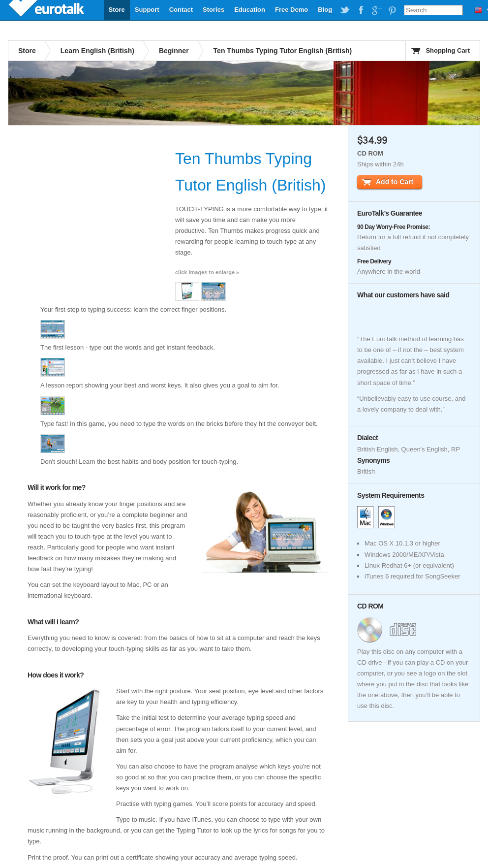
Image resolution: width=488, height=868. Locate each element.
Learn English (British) (97, 51)
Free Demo (291, 10)
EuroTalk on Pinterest (392, 10)
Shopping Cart (448, 50)
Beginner (174, 51)
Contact (181, 10)
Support (147, 10)
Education (250, 10)
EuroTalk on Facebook (361, 10)
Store (117, 10)
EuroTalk (47, 10)
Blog (325, 10)
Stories (213, 10)
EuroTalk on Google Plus (376, 10)
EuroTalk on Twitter (345, 10)
